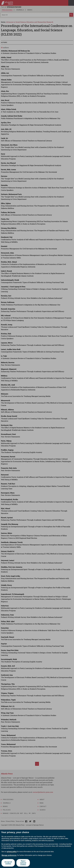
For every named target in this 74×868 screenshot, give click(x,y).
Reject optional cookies (23, 863)
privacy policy (12, 852)
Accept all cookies (8, 863)
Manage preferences (9, 855)
